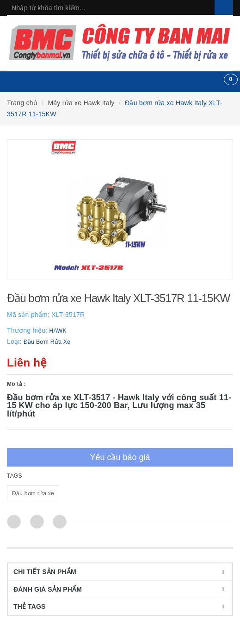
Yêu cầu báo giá (120, 457)
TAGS (15, 476)
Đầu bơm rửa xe (33, 493)
